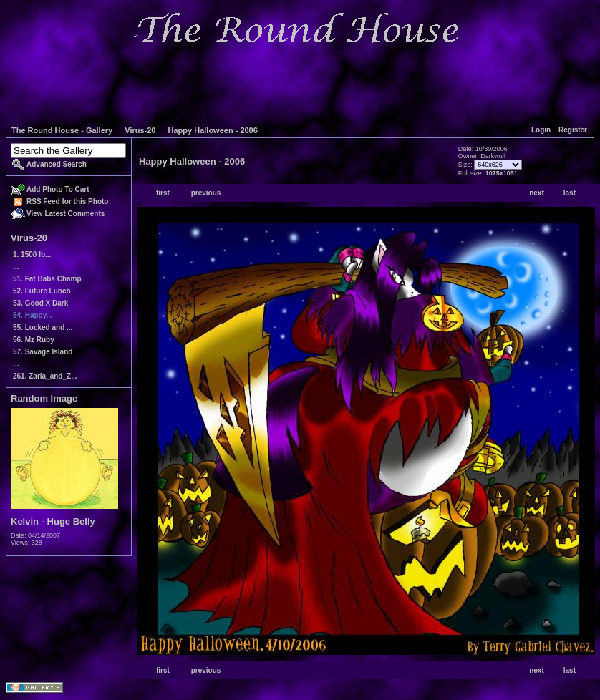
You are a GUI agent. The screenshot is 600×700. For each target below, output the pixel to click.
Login (541, 130)
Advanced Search (57, 164)
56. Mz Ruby (34, 340)
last (570, 193)
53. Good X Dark (40, 303)
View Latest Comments (66, 214)
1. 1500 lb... (32, 254)
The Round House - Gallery (62, 130)
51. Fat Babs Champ (47, 279)
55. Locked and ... (43, 327)
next (537, 193)
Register (573, 130)
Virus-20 (140, 130)
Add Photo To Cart (58, 189)
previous (206, 193)
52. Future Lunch (42, 291)
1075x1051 (502, 173)
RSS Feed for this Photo (67, 201)
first (163, 193)
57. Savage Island (43, 352)
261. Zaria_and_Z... (45, 376)
